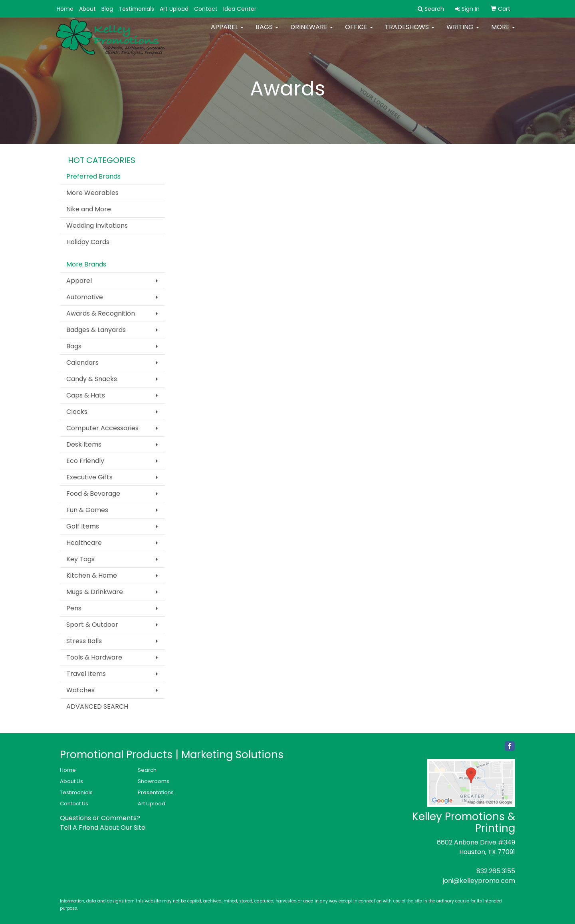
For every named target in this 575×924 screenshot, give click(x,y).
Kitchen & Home (92, 575)
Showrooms (154, 781)
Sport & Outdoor (92, 625)
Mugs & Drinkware (95, 592)
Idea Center (240, 9)
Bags (267, 32)
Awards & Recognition (101, 313)
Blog (107, 9)
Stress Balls (84, 641)
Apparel (227, 32)
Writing (463, 32)
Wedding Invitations (97, 226)
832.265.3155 (496, 871)
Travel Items (86, 674)
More (503, 32)
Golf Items (83, 526)
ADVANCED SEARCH (97, 706)
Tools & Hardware (94, 657)
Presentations (156, 792)
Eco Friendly (85, 461)
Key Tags (80, 559)
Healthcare (84, 543)
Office (359, 32)
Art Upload (174, 9)
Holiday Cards (88, 242)
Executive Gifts (89, 477)
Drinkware (312, 32)
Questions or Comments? (100, 818)
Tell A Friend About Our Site (103, 828)
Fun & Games (87, 510)
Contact (206, 9)
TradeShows (410, 32)
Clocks (77, 412)
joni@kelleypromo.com (479, 881)
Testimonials (136, 9)
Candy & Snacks (92, 379)
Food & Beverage (93, 494)
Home (65, 9)
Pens (74, 608)
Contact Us (74, 804)
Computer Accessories (102, 428)
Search (147, 770)
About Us (71, 781)
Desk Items (84, 444)
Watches (80, 690)
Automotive (85, 297)
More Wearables (92, 193)
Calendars (82, 363)
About (87, 9)
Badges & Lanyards (96, 330)
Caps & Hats (86, 395)
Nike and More (89, 209)
